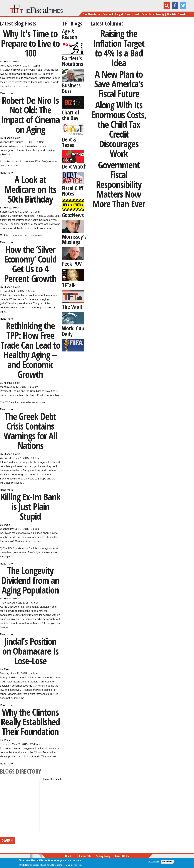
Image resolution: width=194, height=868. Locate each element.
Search (182, 14)
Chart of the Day (71, 115)
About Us (70, 856)
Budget (119, 14)
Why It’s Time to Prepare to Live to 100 (30, 43)
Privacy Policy (103, 856)
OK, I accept (153, 862)
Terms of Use (122, 856)
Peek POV (72, 264)
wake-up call (24, 74)
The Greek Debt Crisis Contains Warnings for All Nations (30, 431)
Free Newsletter (92, 14)
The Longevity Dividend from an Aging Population (30, 580)
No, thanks (167, 862)
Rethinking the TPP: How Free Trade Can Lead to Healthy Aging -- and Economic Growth (30, 350)
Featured (108, 14)
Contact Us (85, 856)
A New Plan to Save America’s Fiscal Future (119, 84)
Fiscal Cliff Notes (73, 191)
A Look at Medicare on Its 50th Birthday (30, 189)
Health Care (140, 14)
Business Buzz (71, 88)
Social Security (157, 14)
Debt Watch (74, 166)
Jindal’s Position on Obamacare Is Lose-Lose (30, 651)
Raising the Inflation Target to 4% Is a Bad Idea (119, 48)
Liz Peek (5, 525)
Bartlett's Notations (73, 61)
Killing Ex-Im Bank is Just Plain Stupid (30, 506)
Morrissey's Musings (74, 239)
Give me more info (74, 865)
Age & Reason (70, 34)
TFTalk (69, 285)
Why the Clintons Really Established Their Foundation (30, 722)
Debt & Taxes (69, 142)
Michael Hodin (12, 62)
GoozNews (73, 215)
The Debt (172, 14)
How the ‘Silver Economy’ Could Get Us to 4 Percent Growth (30, 264)
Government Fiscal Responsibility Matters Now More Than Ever (119, 184)
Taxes (128, 14)
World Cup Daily (73, 331)
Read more (6, 93)
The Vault (72, 307)
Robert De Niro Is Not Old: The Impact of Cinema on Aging (30, 115)
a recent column (12, 748)
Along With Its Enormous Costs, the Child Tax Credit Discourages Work (119, 129)
